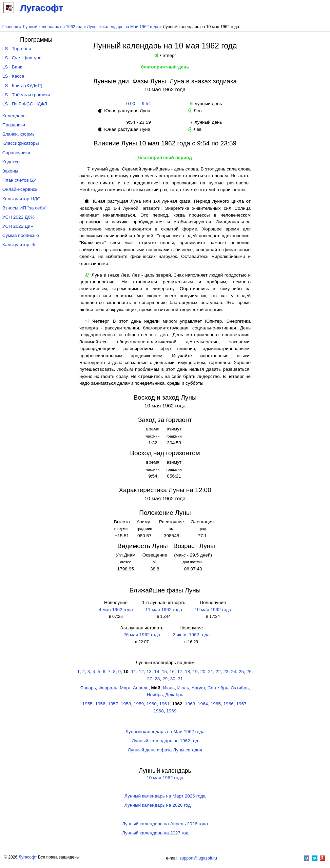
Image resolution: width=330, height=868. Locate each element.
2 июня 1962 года (191, 635)
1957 (113, 704)
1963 (190, 704)
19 (195, 672)
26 (249, 672)
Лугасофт (28, 857)
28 (157, 679)
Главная (10, 27)
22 (218, 672)
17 (180, 672)
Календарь (14, 116)
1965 (216, 704)
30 (173, 679)
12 (141, 672)
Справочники (16, 153)
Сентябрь (218, 688)
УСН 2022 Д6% (18, 217)
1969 (171, 711)
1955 (88, 704)
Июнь (169, 688)
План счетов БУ (19, 180)
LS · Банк (12, 67)
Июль (183, 688)
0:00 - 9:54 (137, 104)
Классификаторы (21, 143)
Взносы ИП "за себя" (24, 208)
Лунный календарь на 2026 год (158, 805)
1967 (241, 704)
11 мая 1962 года (164, 610)
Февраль (108, 688)
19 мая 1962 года (213, 610)
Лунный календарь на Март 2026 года (165, 796)
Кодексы (11, 162)
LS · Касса (13, 76)
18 (187, 672)
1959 (139, 704)
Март (125, 688)
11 (133, 672)
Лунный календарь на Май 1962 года (123, 27)
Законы (10, 171)
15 (164, 672)
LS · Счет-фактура (22, 58)
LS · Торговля (17, 49)
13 (149, 672)
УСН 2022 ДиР (18, 226)
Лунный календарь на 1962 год (53, 27)
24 (234, 672)
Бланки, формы (19, 134)
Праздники (14, 125)
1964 (203, 704)
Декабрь (174, 695)
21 (210, 672)
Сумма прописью (21, 235)
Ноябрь (155, 695)
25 (241, 672)
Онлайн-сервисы (21, 189)
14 (157, 672)
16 (172, 672)
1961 (164, 704)
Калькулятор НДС (21, 199)
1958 (126, 704)
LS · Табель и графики (26, 95)
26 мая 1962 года (142, 635)
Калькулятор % (18, 245)
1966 (229, 704)
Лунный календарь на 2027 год (155, 833)
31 (180, 679)
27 (150, 679)
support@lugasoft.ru (198, 858)
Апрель (141, 688)
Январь (88, 688)
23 (226, 672)
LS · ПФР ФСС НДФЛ (25, 104)
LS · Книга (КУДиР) (22, 86)
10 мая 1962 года (165, 778)
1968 (158, 711)
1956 (100, 704)
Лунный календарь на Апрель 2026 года (165, 824)
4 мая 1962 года (116, 610)
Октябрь (240, 688)
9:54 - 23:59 (137, 122)
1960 (152, 704)
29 (165, 679)
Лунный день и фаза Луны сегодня (165, 750)
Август (198, 688)
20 (203, 672)
